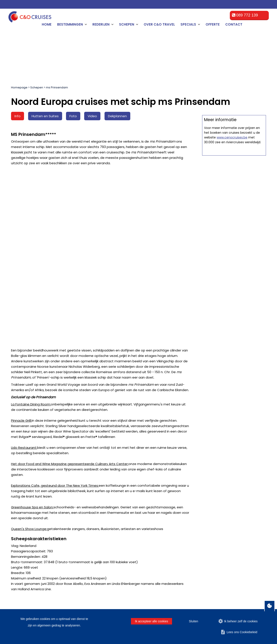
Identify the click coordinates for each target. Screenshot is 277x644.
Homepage (19, 87)
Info (18, 116)
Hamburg (20, 530)
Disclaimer (228, 592)
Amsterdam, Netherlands (32, 509)
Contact (234, 24)
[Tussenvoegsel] (64, 462)
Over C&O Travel (159, 24)
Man (172, 460)
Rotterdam (21, 514)
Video (92, 116)
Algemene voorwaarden (97, 509)
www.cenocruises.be (232, 306)
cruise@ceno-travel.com (236, 534)
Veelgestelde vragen (95, 514)
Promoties (87, 535)
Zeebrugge (22, 520)
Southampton (23, 535)
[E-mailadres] (142, 462)
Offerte (213, 24)
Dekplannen (117, 116)
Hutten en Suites (45, 116)
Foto (73, 116)
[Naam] (31, 462)
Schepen (37, 87)
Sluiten (194, 621)
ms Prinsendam (57, 87)
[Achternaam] (97, 462)
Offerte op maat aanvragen (234, 212)
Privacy (244, 592)
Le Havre (20, 525)
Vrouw (186, 460)
